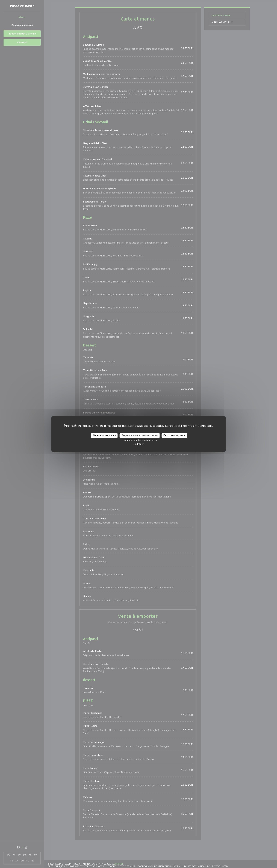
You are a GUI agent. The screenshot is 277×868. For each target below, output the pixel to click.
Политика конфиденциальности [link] (140, 440)
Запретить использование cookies (140, 435)
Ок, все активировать (104, 435)
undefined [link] (139, 444)
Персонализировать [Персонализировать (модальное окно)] (174, 435)
